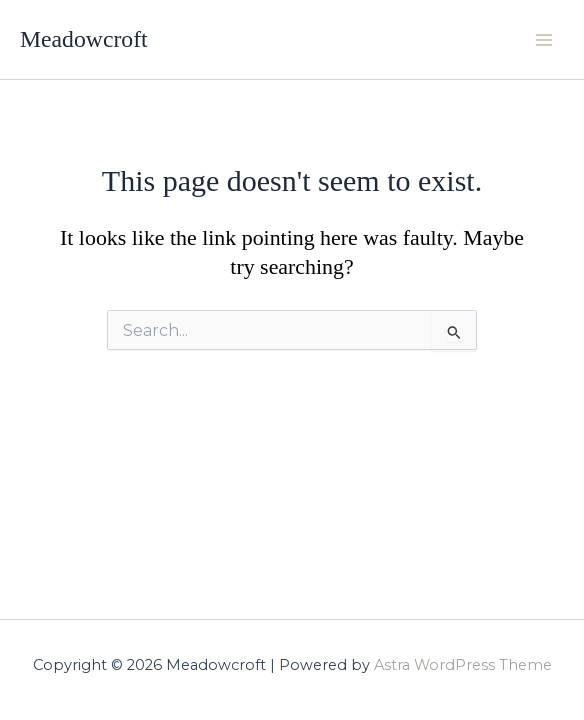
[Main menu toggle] (544, 39)
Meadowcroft (84, 39)
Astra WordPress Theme (463, 665)
